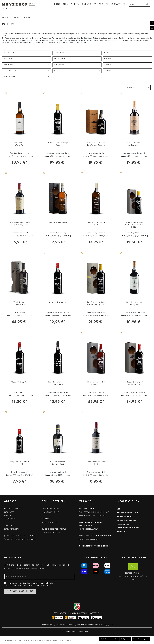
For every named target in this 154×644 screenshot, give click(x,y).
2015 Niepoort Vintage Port (58, 144)
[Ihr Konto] (11, 9)
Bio (77, 71)
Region (127, 59)
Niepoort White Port (58, 223)
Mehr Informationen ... (66, 640)
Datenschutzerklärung (128, 513)
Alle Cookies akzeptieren (141, 639)
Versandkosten (83, 625)
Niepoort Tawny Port (58, 302)
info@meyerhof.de (12, 529)
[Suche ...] (136, 4)
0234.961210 (10, 526)
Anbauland (77, 59)
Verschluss (27, 77)
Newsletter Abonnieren (20, 591)
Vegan (127, 71)
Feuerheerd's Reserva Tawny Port (58, 383)
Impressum (122, 531)
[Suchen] (147, 4)
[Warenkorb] (17, 9)
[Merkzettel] (5, 9)
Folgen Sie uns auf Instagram (20, 539)
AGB (118, 509)
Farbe (127, 53)
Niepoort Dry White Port (96, 224)
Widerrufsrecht (124, 517)
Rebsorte (27, 59)
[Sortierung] (137, 87)
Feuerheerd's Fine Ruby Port (96, 463)
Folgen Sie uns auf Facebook (20, 536)
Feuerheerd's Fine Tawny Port (134, 303)
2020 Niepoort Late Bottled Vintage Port (96, 303)
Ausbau (127, 65)
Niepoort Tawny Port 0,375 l (20, 463)
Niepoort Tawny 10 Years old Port (134, 383)
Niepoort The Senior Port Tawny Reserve (96, 144)
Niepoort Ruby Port (20, 382)
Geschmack (27, 65)
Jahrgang (77, 65)
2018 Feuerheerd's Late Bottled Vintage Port (20, 224)
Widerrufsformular (127, 520)
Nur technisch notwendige (109, 639)
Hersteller (27, 53)
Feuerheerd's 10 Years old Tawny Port (134, 144)
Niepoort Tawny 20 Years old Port (96, 383)
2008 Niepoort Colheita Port (20, 303)
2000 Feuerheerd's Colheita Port (58, 463)
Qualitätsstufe (27, 71)
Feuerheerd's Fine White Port (20, 144)
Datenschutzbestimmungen (18, 585)
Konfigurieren (125, 639)
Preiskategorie (77, 53)
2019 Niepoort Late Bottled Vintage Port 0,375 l (134, 225)
